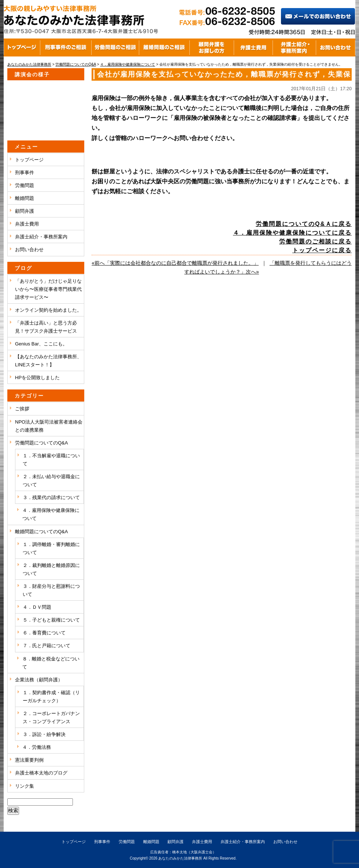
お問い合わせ (29, 250)
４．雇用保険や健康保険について (51, 514)
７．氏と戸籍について (47, 646)
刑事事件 (25, 173)
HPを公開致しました (37, 378)
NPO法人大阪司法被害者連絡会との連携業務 (49, 426)
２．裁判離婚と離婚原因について (51, 569)
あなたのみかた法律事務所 (180, 858)
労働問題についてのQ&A (41, 443)
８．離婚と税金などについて (51, 663)
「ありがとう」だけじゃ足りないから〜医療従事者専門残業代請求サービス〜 (48, 289)
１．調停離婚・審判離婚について (51, 548)
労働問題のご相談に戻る (315, 241)
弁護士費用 (27, 224)
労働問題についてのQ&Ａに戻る (304, 224)
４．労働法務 (37, 747)
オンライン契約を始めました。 (48, 310)
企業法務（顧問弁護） (39, 680)
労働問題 (25, 185)
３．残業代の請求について (51, 497)
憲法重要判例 (29, 760)
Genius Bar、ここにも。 (41, 344)
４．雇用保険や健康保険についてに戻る (292, 233)
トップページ (29, 160)
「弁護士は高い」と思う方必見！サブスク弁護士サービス (46, 327)
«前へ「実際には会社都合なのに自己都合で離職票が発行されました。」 (175, 263)
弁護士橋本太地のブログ (41, 773)
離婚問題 (25, 198)
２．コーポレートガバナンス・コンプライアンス (51, 717)
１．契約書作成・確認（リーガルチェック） (51, 697)
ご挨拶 (22, 409)
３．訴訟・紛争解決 (44, 734)
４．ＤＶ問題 (37, 607)
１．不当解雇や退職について (51, 460)
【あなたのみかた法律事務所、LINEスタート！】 (48, 361)
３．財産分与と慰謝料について (51, 590)
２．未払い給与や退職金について (51, 481)
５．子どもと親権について (51, 620)
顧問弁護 (25, 211)
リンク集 (25, 786)
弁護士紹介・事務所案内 (41, 237)
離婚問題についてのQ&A (41, 532)
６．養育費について (44, 633)
